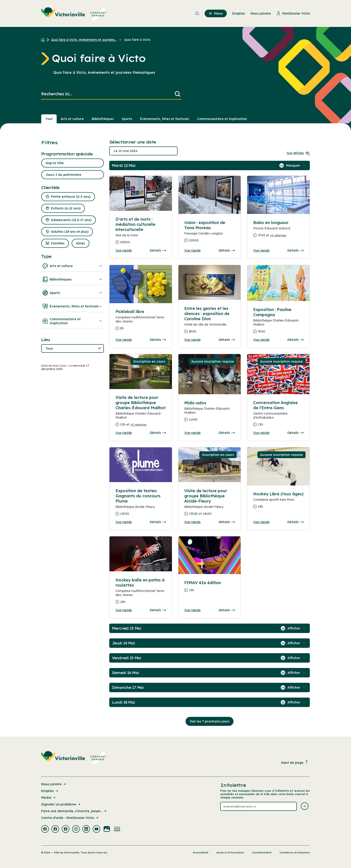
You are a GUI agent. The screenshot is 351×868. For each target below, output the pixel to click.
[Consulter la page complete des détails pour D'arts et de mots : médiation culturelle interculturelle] (141, 233)
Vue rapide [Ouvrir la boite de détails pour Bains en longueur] (261, 250)
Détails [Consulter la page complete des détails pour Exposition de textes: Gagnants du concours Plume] (158, 522)
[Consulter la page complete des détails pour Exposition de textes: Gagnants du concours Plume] (141, 504)
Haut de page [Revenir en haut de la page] (295, 762)
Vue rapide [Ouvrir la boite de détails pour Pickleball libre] (124, 340)
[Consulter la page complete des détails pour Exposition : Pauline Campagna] (278, 322)
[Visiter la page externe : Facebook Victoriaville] (45, 829)
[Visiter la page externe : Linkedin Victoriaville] (86, 829)
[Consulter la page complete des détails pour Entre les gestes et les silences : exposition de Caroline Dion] (210, 322)
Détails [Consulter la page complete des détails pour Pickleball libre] (158, 340)
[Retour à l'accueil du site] (44, 40)
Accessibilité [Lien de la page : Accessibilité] (201, 853)
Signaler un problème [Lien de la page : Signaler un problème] (61, 804)
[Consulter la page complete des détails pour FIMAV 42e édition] (210, 588)
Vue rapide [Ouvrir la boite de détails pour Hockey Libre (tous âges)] (261, 522)
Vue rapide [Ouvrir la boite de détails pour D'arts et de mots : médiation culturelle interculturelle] (124, 250)
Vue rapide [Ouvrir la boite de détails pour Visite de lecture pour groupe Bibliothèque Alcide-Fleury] (192, 522)
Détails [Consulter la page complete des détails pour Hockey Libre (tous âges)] (295, 522)
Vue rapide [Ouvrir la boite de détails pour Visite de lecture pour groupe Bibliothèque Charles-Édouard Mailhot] (124, 433)
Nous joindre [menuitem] (261, 13)
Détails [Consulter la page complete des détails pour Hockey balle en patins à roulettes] (158, 610)
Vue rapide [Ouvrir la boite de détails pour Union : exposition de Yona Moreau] (192, 250)
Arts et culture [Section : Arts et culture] (72, 119)
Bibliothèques (73, 279)
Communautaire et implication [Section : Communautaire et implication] (222, 119)
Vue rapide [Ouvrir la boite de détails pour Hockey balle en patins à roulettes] (124, 610)
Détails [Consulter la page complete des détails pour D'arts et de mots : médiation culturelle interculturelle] (158, 250)
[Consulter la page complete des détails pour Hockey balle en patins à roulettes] (141, 593)
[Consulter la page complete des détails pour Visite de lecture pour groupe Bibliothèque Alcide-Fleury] (210, 504)
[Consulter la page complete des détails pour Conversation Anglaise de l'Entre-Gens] (278, 415)
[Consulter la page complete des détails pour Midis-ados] (210, 413)
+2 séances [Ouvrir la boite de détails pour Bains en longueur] (278, 235)
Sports (73, 293)
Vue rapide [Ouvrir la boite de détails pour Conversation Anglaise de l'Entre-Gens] (261, 433)
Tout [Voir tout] (49, 119)
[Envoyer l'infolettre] (305, 806)
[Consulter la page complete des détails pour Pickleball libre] (141, 322)
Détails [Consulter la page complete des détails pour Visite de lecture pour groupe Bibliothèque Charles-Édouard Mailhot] (158, 433)
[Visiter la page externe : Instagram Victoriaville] (76, 829)
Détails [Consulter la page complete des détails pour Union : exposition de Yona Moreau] (227, 250)
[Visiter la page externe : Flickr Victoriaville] (107, 829)
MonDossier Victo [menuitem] (293, 13)
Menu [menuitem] (216, 13)
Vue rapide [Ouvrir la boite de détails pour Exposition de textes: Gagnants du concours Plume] (124, 522)
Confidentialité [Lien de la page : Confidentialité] (262, 853)
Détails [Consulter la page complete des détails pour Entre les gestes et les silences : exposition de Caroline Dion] (227, 340)
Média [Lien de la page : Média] (49, 798)
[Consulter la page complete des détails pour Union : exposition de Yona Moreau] (210, 233)
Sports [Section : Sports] (127, 119)
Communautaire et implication (73, 321)
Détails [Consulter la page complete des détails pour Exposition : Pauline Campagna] (295, 340)
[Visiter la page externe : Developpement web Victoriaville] (117, 829)
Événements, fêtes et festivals (73, 306)
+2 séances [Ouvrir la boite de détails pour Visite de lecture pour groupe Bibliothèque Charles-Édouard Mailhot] (139, 424)
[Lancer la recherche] (178, 94)
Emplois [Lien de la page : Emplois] (50, 791)
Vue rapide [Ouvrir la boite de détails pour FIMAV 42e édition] (192, 610)
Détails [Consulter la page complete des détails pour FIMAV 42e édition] (227, 610)
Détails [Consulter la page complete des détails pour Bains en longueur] (295, 250)
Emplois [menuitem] (239, 13)
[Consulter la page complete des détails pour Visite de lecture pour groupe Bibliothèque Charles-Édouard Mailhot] (141, 413)
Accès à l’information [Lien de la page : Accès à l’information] (230, 853)
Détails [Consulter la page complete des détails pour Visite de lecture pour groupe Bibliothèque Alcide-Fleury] (227, 522)
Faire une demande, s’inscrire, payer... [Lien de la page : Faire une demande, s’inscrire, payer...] (74, 811)
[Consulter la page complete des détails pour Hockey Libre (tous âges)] (278, 502)
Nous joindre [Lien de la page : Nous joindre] (54, 784)
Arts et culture (73, 266)
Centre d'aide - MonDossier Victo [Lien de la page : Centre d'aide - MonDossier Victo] (70, 818)
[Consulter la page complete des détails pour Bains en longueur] (278, 231)
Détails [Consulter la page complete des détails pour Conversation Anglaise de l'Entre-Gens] (295, 433)
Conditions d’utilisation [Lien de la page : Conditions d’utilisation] (295, 853)
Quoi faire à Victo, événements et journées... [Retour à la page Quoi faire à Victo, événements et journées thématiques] (84, 40)
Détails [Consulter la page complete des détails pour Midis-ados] (227, 433)
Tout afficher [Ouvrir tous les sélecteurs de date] (298, 153)
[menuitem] (74, 13)
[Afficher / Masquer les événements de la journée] (296, 165)
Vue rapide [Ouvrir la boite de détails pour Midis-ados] (192, 433)
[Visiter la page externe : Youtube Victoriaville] (96, 829)
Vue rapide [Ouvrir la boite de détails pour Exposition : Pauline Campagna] (261, 340)
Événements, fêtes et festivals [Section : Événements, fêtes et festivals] (165, 119)
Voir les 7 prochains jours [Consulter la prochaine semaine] (210, 721)
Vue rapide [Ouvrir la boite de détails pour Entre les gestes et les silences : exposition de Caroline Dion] (192, 340)
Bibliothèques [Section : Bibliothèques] (103, 119)
